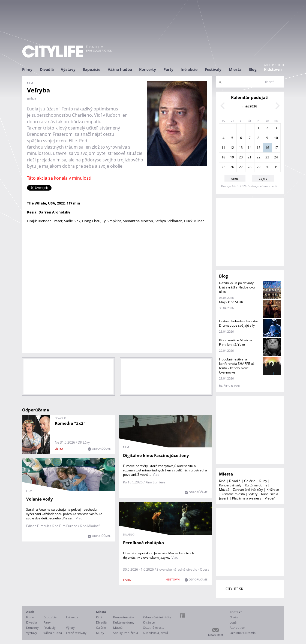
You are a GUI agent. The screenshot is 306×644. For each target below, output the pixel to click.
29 (259, 167)
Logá (233, 622)
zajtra (263, 178)
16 (267, 148)
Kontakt (236, 612)
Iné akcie (189, 69)
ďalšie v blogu (229, 386)
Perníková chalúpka (143, 543)
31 (276, 167)
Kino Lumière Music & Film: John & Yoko (235, 342)
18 (223, 157)
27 (241, 167)
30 (267, 167)
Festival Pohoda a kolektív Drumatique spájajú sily (238, 323)
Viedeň (270, 498)
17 (276, 148)
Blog (253, 69)
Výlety (253, 494)
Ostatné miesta (233, 494)
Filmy (27, 69)
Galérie (250, 481)
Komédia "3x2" (70, 423)
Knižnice (273, 490)
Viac (156, 475)
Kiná (222, 481)
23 (267, 157)
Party (168, 69)
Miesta (235, 69)
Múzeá (224, 490)
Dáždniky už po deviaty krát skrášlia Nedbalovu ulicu (237, 287)
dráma (32, 99)
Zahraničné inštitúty (248, 490)
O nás (234, 617)
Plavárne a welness (247, 498)
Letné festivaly (76, 633)
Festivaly (213, 69)
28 (250, 167)
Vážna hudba (120, 69)
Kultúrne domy (256, 485)
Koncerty (148, 69)
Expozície (92, 69)
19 (232, 157)
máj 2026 (250, 106)
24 (276, 157)
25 (223, 167)
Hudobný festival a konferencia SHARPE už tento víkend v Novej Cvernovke (237, 366)
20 (241, 157)
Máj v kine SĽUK (231, 302)
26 (232, 167)
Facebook (182, 615)
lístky (59, 449)
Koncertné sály (230, 485)
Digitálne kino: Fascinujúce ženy (156, 455)
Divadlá (47, 69)
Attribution (237, 628)
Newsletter (216, 635)
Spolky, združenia (126, 633)
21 (250, 157)
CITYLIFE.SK (234, 589)
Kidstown (273, 69)
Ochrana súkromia (243, 633)
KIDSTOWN (173, 579)
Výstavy (68, 69)
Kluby (263, 481)
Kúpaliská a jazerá (155, 633)
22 (259, 157)
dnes (235, 178)
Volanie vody (40, 499)
